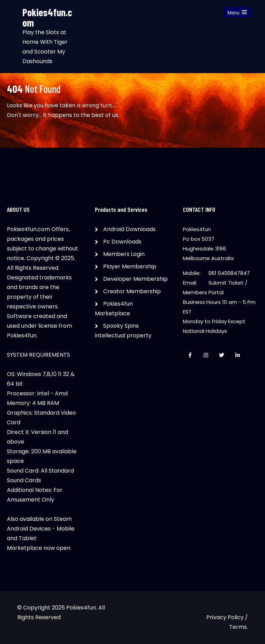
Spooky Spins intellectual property (123, 331)
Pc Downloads (122, 242)
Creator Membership (132, 291)
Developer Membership (135, 279)
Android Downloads (129, 229)
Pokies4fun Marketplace (114, 309)
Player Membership (130, 266)
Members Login (124, 254)
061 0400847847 (229, 273)
